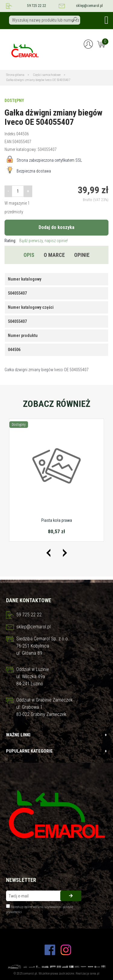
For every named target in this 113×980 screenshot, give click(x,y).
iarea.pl (95, 974)
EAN (8, 142)
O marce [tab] (54, 255)
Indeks (10, 134)
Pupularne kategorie (56, 751)
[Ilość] (18, 191)
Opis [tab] (29, 255)
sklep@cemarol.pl (89, 6)
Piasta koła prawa (57, 520)
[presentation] (48, 553)
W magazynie (16, 203)
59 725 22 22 (37, 6)
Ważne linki (56, 735)
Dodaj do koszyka (56, 227)
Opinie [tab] (82, 255)
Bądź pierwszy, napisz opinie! (44, 241)
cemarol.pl (30, 974)
